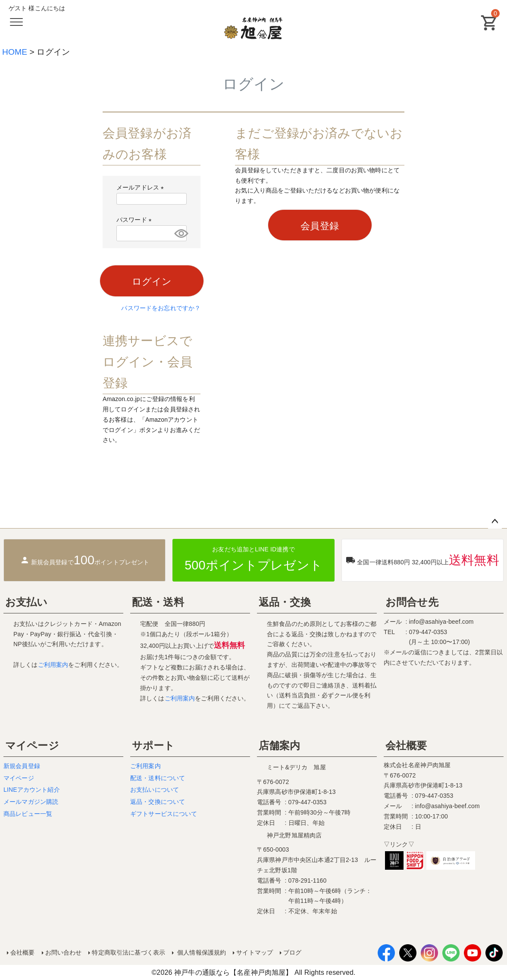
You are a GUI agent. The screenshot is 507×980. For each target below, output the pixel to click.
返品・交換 (285, 602)
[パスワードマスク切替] (179, 233)
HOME (15, 52)
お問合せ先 (412, 602)
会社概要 (406, 745)
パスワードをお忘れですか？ (161, 308)
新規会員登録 (22, 766)
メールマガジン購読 (31, 802)
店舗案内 (280, 745)
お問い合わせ (64, 952)
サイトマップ (255, 952)
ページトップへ (495, 522)
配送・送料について (158, 778)
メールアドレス (142, 187)
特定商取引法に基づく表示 (128, 952)
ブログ (292, 952)
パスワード (136, 220)
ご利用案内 (53, 665)
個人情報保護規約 (201, 952)
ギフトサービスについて (164, 814)
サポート (153, 745)
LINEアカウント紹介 (32, 790)
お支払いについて (155, 790)
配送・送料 (158, 602)
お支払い (27, 602)
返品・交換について (158, 802)
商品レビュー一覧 (28, 814)
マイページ (32, 745)
